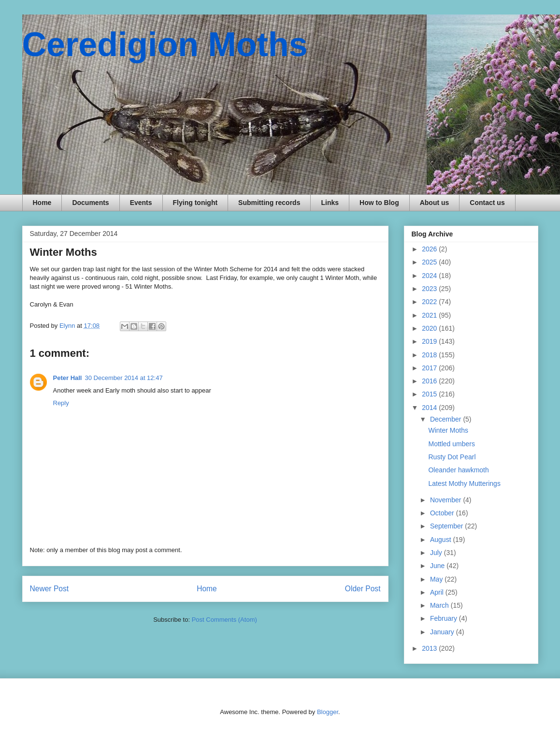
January (443, 632)
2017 (430, 368)
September (447, 526)
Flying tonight (195, 203)
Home (42, 203)
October (443, 513)
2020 (430, 328)
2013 (430, 648)
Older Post (363, 589)
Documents (90, 203)
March (440, 605)
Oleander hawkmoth (458, 470)
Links (330, 203)
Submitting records (269, 203)
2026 (430, 249)
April (438, 592)
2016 (430, 381)
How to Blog (379, 203)
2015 (430, 394)
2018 (430, 355)
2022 (430, 302)
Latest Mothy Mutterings (464, 483)
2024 (430, 276)
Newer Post (50, 589)
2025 (430, 262)
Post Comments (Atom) (224, 620)
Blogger (328, 712)
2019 (430, 341)
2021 (430, 315)
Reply (61, 403)
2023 (430, 289)
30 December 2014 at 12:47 (123, 378)
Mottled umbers (451, 444)
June (438, 566)
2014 (430, 408)
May (437, 579)
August (441, 540)
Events (141, 203)
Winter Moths (448, 430)
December (446, 419)
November (446, 500)
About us (435, 203)
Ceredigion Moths (165, 44)
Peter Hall (68, 378)
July (437, 553)
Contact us (487, 203)
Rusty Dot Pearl (452, 457)
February (445, 618)
